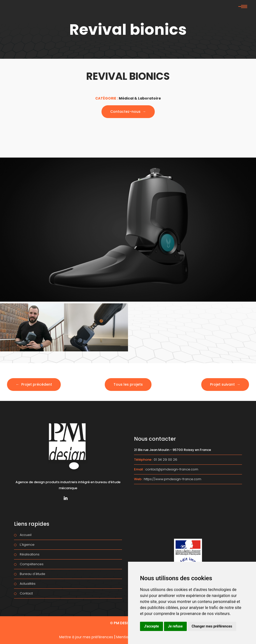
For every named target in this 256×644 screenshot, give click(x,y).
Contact (26, 593)
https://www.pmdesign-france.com (172, 479)
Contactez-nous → (128, 112)
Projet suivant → (225, 384)
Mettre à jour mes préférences (86, 637)
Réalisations (30, 554)
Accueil (26, 535)
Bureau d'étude (32, 574)
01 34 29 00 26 (165, 460)
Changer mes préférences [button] (212, 626)
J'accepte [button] (151, 626)
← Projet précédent (34, 384)
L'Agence (27, 545)
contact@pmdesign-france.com (172, 469)
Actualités (28, 584)
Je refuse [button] (175, 626)
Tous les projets (128, 384)
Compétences (32, 564)
